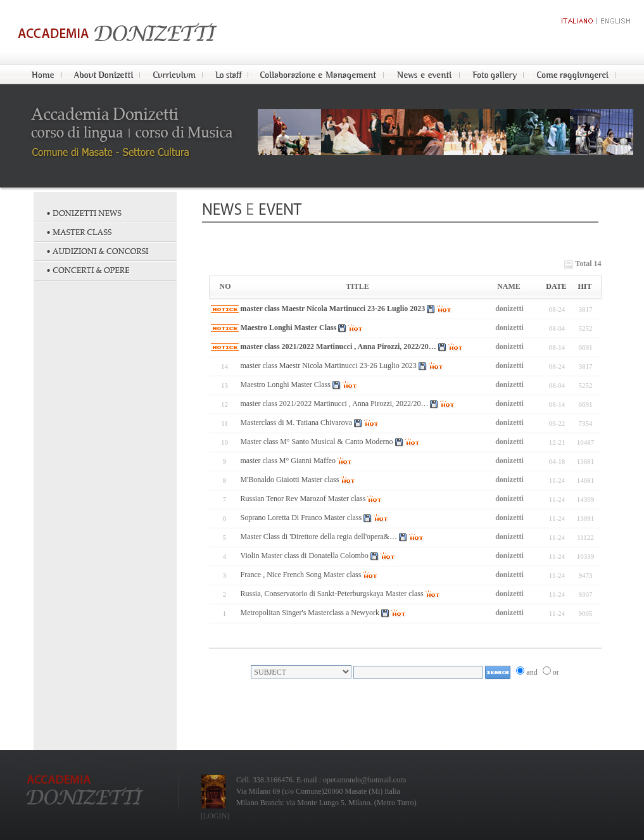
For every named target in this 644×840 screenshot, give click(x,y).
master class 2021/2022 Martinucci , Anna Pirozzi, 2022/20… (338, 347)
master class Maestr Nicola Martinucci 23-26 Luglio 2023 (333, 309)
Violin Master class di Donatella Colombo (305, 556)
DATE (556, 286)
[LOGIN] (215, 816)
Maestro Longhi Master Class (289, 328)
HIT (584, 286)
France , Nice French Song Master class (301, 575)
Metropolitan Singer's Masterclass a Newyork (310, 613)
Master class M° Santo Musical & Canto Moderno (317, 442)
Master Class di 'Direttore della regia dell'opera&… (319, 537)
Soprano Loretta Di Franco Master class (301, 518)
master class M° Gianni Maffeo (288, 461)
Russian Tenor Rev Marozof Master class (303, 499)
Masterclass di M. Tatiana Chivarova (297, 423)
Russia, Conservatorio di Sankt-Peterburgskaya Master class (332, 594)
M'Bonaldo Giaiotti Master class (290, 480)
